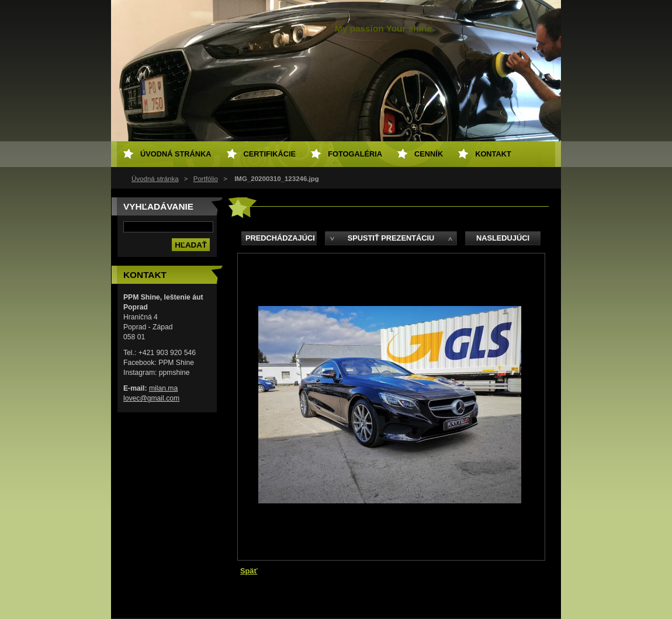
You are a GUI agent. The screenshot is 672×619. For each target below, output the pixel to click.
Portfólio (206, 179)
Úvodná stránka (155, 179)
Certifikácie (270, 154)
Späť (249, 571)
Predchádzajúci (280, 238)
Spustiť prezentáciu (391, 238)
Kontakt (493, 154)
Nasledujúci (503, 238)
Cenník (429, 154)
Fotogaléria (355, 154)
